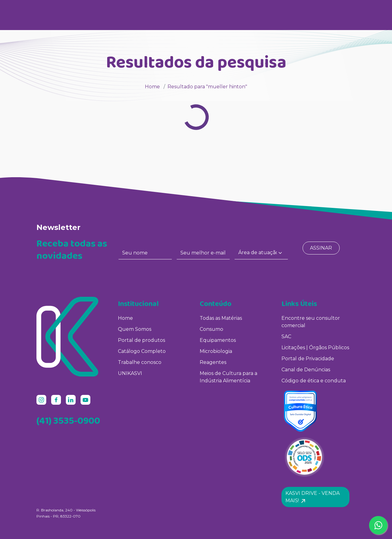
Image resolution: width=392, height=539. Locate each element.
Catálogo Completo (142, 351)
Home (152, 87)
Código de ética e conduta (314, 381)
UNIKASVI (130, 373)
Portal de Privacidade (308, 359)
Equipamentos (218, 340)
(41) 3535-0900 (68, 420)
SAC (286, 336)
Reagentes (213, 362)
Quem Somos (135, 329)
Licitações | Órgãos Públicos (316, 348)
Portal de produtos (141, 340)
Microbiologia (216, 351)
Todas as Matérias (221, 318)
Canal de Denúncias (306, 370)
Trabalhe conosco (140, 362)
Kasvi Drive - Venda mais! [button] (313, 497)
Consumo (211, 329)
